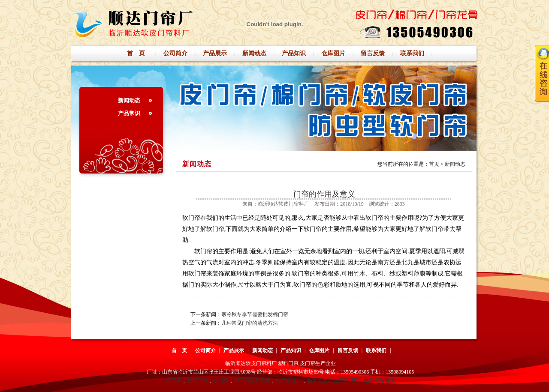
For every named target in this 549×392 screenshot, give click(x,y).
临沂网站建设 (380, 380)
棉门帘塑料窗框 (252, 380)
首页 (434, 164)
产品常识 (129, 113)
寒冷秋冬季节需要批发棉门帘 (255, 314)
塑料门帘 (197, 380)
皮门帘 (221, 380)
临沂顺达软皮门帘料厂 (333, 380)
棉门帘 (174, 380)
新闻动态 (129, 100)
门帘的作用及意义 (324, 194)
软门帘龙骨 (289, 380)
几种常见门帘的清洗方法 (250, 323)
